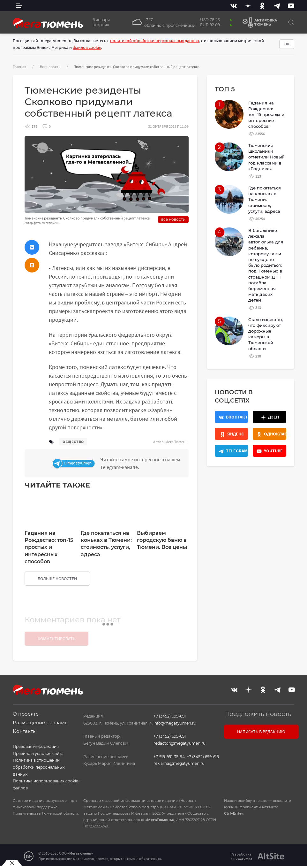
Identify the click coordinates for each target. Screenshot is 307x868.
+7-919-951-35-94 (169, 757)
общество (73, 442)
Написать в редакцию (261, 732)
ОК (287, 44)
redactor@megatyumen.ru (180, 743)
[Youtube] (291, 6)
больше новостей (57, 579)
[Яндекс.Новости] (231, 434)
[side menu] (19, 6)
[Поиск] (291, 22)
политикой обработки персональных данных (155, 41)
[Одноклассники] (262, 6)
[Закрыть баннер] (12, 863)
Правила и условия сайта (38, 753)
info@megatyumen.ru (175, 723)
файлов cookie (87, 47)
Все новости (50, 67)
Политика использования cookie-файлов (46, 784)
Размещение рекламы (41, 722)
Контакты (25, 731)
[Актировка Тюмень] (258, 22)
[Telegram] (277, 6)
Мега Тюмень (176, 442)
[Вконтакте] (234, 6)
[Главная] (48, 22)
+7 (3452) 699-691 (170, 716)
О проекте (26, 714)
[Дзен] (248, 6)
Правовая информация (36, 746)
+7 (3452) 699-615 (203, 757)
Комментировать (56, 639)
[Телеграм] (119, 463)
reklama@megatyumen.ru (179, 763)
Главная (19, 67)
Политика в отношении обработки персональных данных (39, 767)
